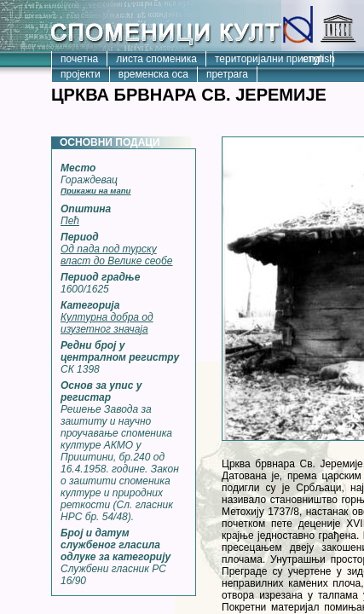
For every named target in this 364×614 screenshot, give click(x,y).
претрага (227, 74)
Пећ (70, 221)
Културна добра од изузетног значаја (107, 323)
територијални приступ (269, 59)
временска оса (153, 74)
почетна (79, 59)
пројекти (81, 74)
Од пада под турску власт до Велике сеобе (116, 255)
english (319, 59)
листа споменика (156, 59)
